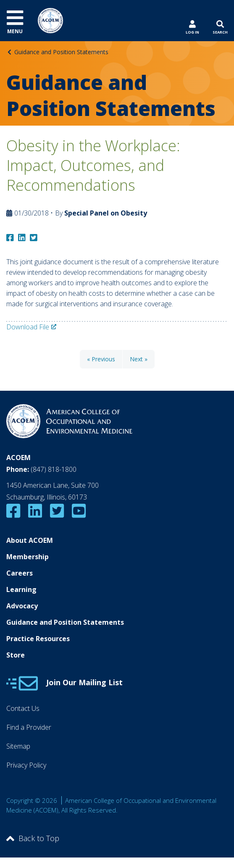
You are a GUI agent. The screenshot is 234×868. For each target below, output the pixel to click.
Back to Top (33, 838)
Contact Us (23, 708)
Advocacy (22, 606)
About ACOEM (30, 540)
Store (16, 655)
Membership (28, 557)
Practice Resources (38, 639)
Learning (21, 589)
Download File (28, 327)
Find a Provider (29, 727)
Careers (20, 573)
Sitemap (18, 746)
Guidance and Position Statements (61, 52)
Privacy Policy (26, 765)
